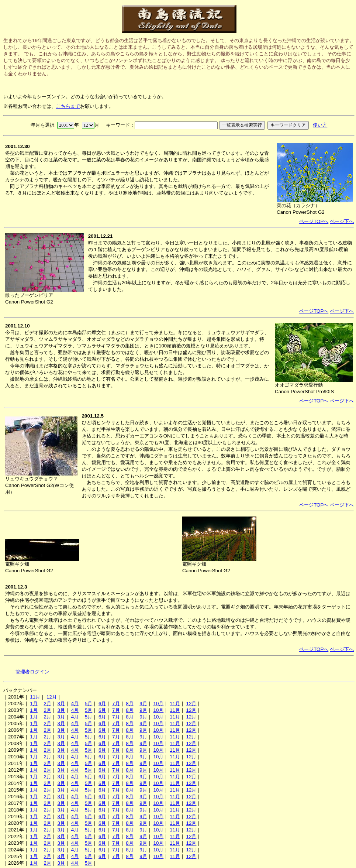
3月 (61, 704)
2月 (47, 704)
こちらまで (68, 106)
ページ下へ (342, 221)
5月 (89, 704)
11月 (35, 697)
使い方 (320, 125)
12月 (52, 697)
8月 (129, 704)
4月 (75, 704)
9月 (143, 704)
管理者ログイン (32, 672)
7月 (116, 704)
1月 (34, 704)
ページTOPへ (314, 221)
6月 (102, 704)
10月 (158, 704)
